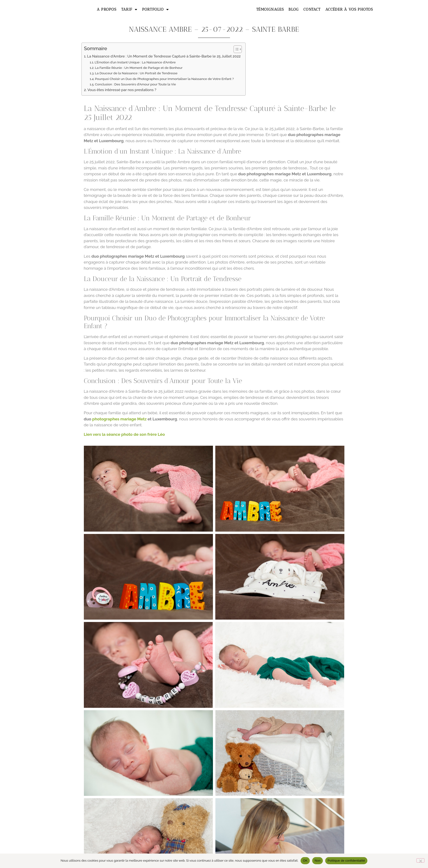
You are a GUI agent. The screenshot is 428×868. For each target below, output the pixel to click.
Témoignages (270, 9)
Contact (312, 9)
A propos (107, 9)
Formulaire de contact (214, 789)
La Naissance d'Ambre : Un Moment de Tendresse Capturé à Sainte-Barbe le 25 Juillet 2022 (164, 56)
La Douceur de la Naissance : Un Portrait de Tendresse (136, 73)
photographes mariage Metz (119, 419)
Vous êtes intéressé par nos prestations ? (122, 90)
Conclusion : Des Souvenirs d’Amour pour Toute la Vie (135, 84)
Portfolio (155, 9)
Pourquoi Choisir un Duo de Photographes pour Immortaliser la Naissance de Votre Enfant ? (164, 79)
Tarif (129, 9)
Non (318, 861)
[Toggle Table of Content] (235, 49)
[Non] (420, 860)
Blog (294, 9)
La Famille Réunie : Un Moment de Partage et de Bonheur (139, 68)
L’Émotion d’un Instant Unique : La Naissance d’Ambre (135, 62)
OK (305, 861)
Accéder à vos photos (349, 9)
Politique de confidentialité (346, 861)
